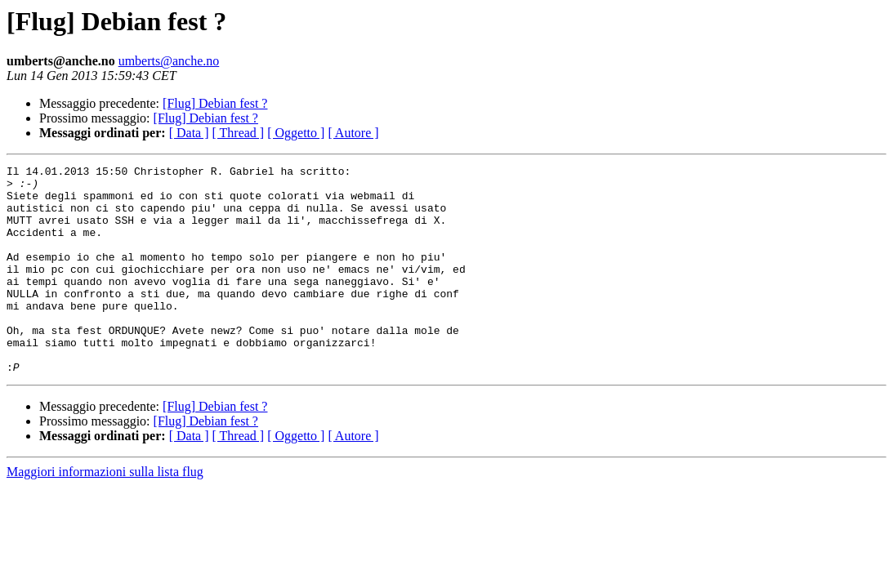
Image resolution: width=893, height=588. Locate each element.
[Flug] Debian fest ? (215, 103)
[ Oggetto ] (296, 133)
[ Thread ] (239, 133)
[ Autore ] (353, 133)
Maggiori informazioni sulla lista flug (105, 513)
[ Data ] (189, 133)
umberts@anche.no (169, 61)
